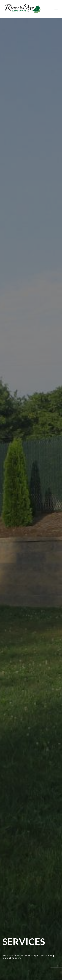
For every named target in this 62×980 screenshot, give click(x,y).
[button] (56, 9)
